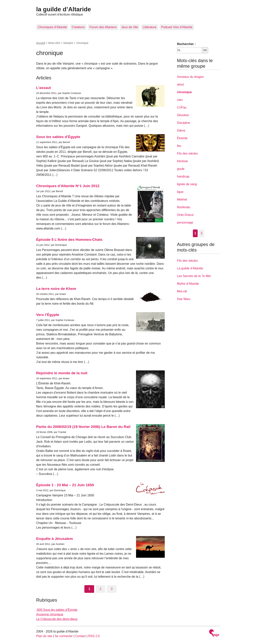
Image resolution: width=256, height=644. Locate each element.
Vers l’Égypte (48, 315)
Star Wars (184, 299)
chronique (184, 92)
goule (181, 169)
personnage (185, 222)
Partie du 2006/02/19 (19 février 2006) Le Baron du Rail (83, 427)
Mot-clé (182, 291)
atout (180, 84)
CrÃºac (182, 107)
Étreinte (182, 138)
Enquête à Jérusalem (55, 539)
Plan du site (44, 636)
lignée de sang (187, 184)
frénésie (182, 161)
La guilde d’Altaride (190, 268)
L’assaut (44, 88)
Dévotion (183, 115)
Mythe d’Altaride (188, 284)
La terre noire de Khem (56, 289)
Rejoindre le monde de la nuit (62, 373)
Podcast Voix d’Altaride (177, 27)
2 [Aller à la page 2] (101, 589)
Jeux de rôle (130, 27)
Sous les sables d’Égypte (58, 137)
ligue (180, 192)
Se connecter (64, 636)
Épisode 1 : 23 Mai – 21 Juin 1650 (65, 485)
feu (179, 146)
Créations (78, 27)
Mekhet (182, 199)
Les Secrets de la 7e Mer (194, 276)
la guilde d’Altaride (64, 9)
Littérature (150, 27)
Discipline (183, 123)
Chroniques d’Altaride (52, 27)
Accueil (41, 43)
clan (180, 100)
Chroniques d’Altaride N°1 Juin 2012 (68, 186)
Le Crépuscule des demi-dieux (57, 619)
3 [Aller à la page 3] (112, 589)
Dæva (181, 130)
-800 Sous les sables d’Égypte (57, 610)
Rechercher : (186, 44)
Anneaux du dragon (190, 77)
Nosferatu (184, 207)
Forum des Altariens (103, 27)
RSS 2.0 (94, 636)
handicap (183, 176)
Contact (80, 636)
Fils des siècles (187, 153)
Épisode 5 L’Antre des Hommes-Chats (69, 240)
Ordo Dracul (185, 215)
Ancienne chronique (50, 614)
